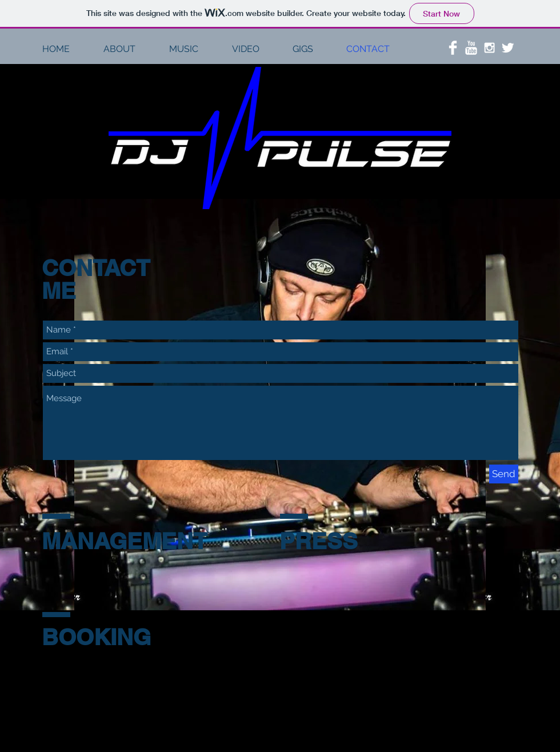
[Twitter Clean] (508, 48)
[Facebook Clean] (453, 48)
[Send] (504, 474)
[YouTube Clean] (471, 48)
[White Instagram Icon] (489, 48)
